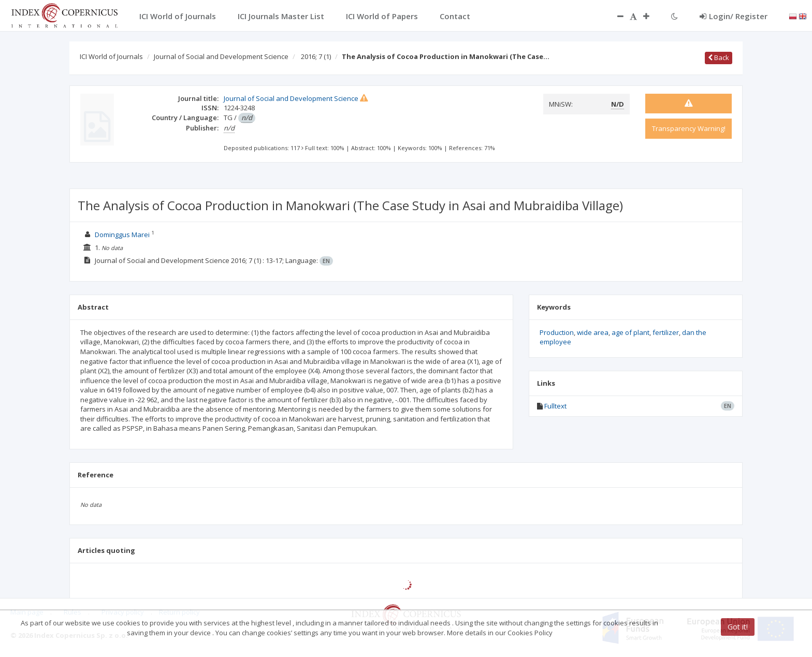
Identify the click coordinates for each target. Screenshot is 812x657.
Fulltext (555, 406)
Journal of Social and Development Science (221, 56)
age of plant (630, 332)
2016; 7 (316, 56)
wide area (593, 332)
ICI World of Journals (111, 56)
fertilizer (666, 332)
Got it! (738, 627)
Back (719, 57)
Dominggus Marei (122, 235)
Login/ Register (734, 16)
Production (557, 332)
